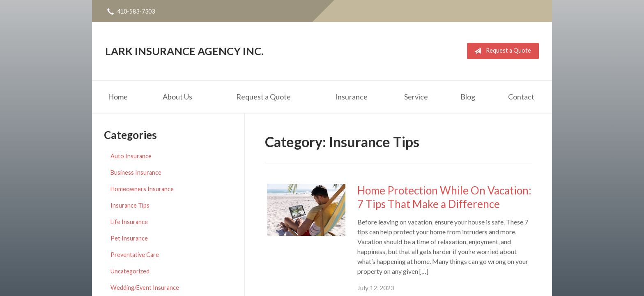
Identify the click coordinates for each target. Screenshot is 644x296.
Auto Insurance (131, 156)
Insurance (351, 97)
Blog (468, 97)
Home (118, 97)
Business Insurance (136, 172)
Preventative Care (135, 255)
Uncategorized (130, 271)
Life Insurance (129, 222)
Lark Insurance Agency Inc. (184, 51)
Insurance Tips (130, 205)
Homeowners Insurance (142, 189)
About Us (177, 97)
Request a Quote (501, 51)
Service (416, 97)
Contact (521, 97)
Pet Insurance (129, 238)
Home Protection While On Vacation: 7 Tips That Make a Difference (444, 197)
